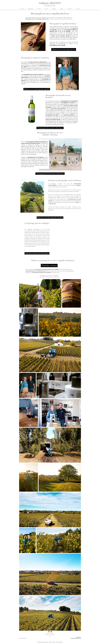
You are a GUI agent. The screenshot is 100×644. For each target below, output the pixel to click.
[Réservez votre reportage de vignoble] (37, 89)
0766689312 (56, 276)
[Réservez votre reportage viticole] (64, 49)
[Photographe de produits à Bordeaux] (50, 128)
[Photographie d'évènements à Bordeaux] (50, 174)
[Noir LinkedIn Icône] (51, 631)
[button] (31, 9)
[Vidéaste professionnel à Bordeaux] (37, 253)
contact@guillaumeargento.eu (46, 276)
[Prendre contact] (49, 266)
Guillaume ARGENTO (50, 3)
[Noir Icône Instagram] (49, 631)
